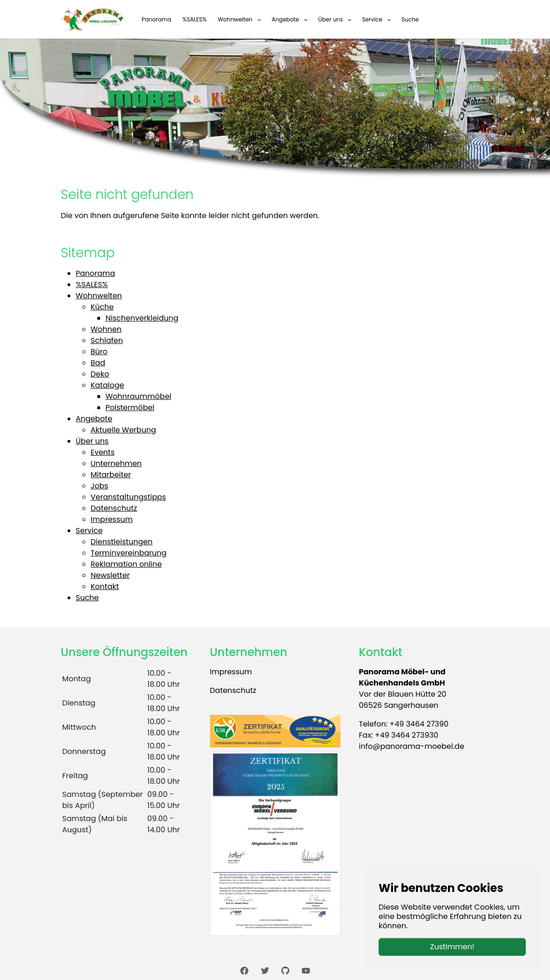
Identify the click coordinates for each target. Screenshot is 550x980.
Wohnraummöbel (139, 396)
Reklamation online (126, 564)
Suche (88, 598)
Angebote (94, 419)
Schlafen (107, 340)
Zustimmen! (452, 947)
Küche (102, 307)
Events (103, 452)
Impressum (112, 519)
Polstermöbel (130, 408)
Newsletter (110, 575)
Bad (98, 363)
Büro (99, 352)
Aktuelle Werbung (124, 430)
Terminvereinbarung (129, 553)
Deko (100, 374)
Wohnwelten (99, 296)
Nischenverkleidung (142, 318)
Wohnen (106, 329)
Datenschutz (114, 508)
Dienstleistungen (122, 542)
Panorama (96, 273)
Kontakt (105, 586)
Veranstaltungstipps (129, 497)
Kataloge (108, 385)
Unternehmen (116, 463)
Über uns (92, 441)
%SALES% (92, 284)
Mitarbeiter (111, 475)
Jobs (100, 486)
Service (89, 531)
